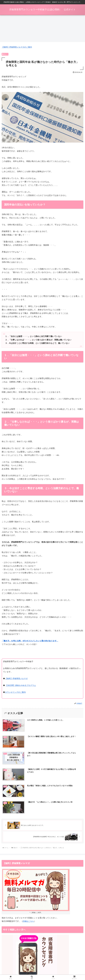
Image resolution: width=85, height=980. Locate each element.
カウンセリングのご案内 (15, 692)
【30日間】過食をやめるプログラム (21, 685)
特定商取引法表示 (42, 968)
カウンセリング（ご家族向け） (70, 962)
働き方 (5, 54)
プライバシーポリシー (70, 968)
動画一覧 (15, 968)
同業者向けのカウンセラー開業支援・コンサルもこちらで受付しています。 (35, 943)
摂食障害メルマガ (42, 962)
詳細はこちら (28, 856)
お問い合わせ (43, 971)
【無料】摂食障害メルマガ (16, 679)
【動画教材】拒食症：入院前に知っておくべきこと (15, 964)
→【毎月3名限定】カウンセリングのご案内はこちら (24, 913)
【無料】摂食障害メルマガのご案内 (17, 47)
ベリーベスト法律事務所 (25, 928)
